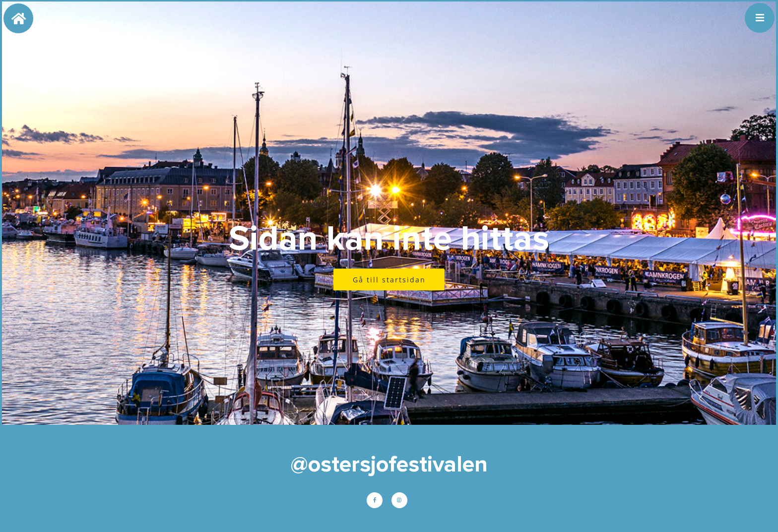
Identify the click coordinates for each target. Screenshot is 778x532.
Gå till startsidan (389, 280)
